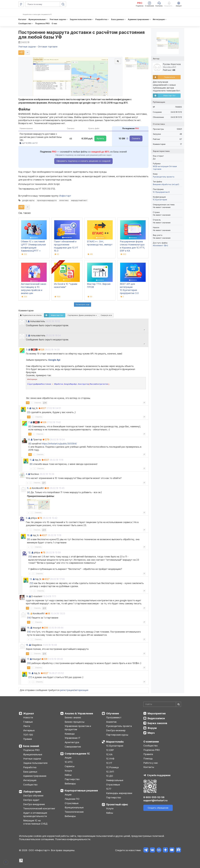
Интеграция (30, 780)
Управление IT (73, 738)
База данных (30, 772)
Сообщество (30, 785)
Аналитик (111, 722)
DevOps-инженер (116, 730)
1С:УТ (109, 763)
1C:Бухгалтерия (160, 200)
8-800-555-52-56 (154, 797)
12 (31, 583)
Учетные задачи (32, 759)
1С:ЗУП (110, 772)
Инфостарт (65, 196)
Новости (28, 717)
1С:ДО (110, 776)
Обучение (113, 713)
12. (30, 553)
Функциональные (33, 754)
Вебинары (70, 784)
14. (27, 596)
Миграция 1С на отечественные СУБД (35, 822)
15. (28, 614)
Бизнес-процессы (75, 722)
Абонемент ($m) (160, 245)
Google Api (54, 360)
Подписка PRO (31, 750)
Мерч (151, 733)
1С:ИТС (69, 762)
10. (28, 535)
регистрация (67, 690)
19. (30, 673)
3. (27, 350)
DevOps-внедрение (34, 804)
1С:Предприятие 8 (161, 192)
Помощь (148, 759)
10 (30, 557)
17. (28, 659)
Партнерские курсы (117, 735)
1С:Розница (112, 767)
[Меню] (21, 4)
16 (29, 663)
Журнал (29, 713)
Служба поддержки (159, 775)
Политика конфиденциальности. (73, 839)
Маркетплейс (115, 742)
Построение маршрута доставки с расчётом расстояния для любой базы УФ (82, 35)
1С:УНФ (110, 759)
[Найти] (178, 704)
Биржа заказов (157, 723)
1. (27, 321)
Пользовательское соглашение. (37, 839)
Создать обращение (158, 808)
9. (27, 518)
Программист (114, 717)
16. (27, 645)
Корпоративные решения (81, 791)
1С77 (109, 789)
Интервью (29, 730)
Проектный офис (117, 804)
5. (28, 488)
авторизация (81, 690)
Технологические (74, 812)
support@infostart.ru (155, 800)
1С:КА (109, 754)
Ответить (38, 403)
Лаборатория (32, 792)
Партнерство (72, 779)
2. (27, 336)
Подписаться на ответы (31, 315)
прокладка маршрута (47, 200)
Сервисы (70, 766)
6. (28, 408)
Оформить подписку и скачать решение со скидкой (83, 161)
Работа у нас (151, 763)
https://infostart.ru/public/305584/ (59, 444)
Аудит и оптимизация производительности (35, 815)
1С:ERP (110, 750)
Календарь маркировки (119, 793)
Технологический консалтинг (39, 809)
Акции (68, 758)
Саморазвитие (73, 747)
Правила (148, 754)
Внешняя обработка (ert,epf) (166, 184)
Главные (28, 722)
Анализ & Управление (79, 713)
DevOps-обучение (33, 796)
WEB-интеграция (161, 166)
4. (27, 474)
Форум (152, 728)
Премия (28, 739)
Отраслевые (72, 803)
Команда (70, 734)
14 (29, 618)
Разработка (30, 767)
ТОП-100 (28, 735)
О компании (151, 742)
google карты (28, 200)
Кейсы (68, 775)
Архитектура (72, 742)
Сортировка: (82, 315)
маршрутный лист (79, 200)
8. (29, 440)
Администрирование (35, 776)
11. (31, 460)
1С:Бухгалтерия (115, 746)
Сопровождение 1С (77, 754)
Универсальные (115, 780)
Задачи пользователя (35, 763)
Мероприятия (157, 713)
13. (31, 579)
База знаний (31, 746)
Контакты (149, 767)
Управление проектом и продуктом (78, 728)
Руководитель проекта (164, 177)
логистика (64, 200)
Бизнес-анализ (73, 717)
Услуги (68, 771)
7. (29, 422)
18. (28, 628)
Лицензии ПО (72, 799)
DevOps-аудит (31, 800)
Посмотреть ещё (83, 304)
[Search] (162, 704)
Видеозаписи (156, 718)
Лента (27, 726)
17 (30, 677)
